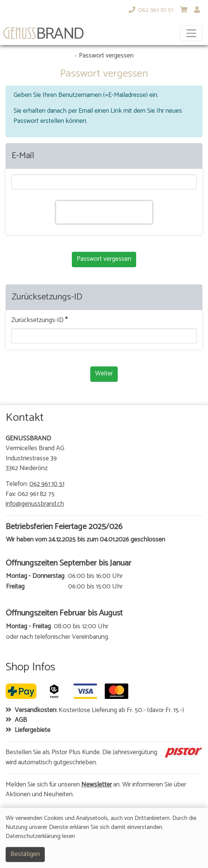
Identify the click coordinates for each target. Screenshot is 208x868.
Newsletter (96, 785)
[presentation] (104, 212)
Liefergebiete (33, 730)
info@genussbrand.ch (35, 504)
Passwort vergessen (106, 56)
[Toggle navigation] (191, 33)
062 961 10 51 (47, 484)
